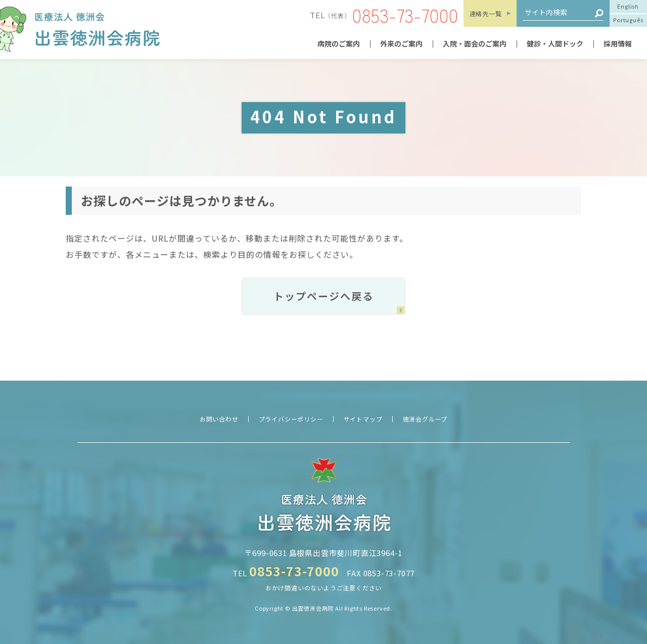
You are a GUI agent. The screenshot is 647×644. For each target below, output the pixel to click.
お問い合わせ (219, 419)
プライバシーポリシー (291, 419)
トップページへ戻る (323, 296)
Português (628, 20)
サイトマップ (363, 419)
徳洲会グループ (425, 419)
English (628, 6)
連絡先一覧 (486, 13)
